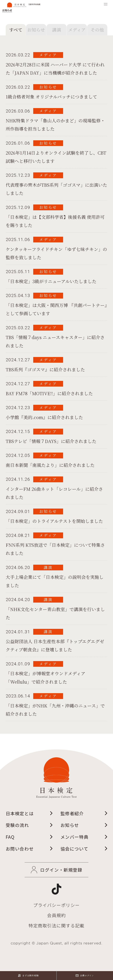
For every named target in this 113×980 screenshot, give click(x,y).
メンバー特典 (84, 837)
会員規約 (56, 915)
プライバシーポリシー (56, 905)
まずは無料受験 (28, 975)
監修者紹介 (84, 813)
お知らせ (84, 825)
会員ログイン (85, 975)
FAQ (29, 837)
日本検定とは (29, 813)
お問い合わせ (29, 849)
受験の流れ (29, 825)
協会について (84, 849)
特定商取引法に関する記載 (56, 926)
